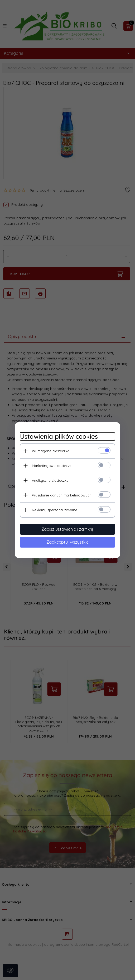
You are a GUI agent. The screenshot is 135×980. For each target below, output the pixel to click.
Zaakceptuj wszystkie (67, 542)
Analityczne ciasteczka (50, 480)
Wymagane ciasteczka (51, 451)
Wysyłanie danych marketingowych (62, 495)
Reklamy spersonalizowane (55, 510)
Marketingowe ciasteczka (53, 466)
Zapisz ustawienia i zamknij (68, 529)
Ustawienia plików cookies (59, 437)
